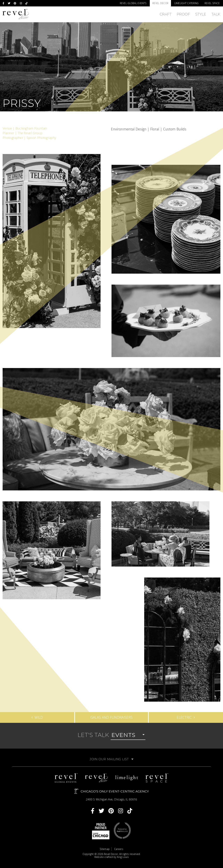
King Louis (123, 857)
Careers (119, 849)
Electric (186, 717)
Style (201, 14)
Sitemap (105, 849)
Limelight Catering (187, 3)
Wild (37, 717)
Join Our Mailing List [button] (111, 759)
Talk (216, 14)
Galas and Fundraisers (112, 717)
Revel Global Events (133, 3)
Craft (166, 14)
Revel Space (212, 3)
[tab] (111, 759)
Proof (183, 14)
